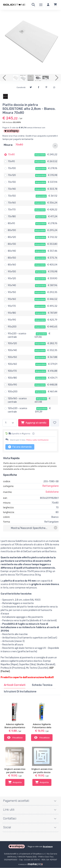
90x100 (12, 272)
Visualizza (15, 737)
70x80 (11, 155)
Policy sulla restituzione (37, 440)
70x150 (12, 196)
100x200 (13, 392)
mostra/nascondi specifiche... (34, 528)
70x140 (12, 189)
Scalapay (48, 847)
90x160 (12, 299)
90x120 (12, 278)
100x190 (12, 385)
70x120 (12, 175)
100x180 (12, 378)
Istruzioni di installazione (20, 691)
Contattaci (10, 818)
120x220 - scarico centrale (17, 410)
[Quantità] (10, 423)
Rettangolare (51, 486)
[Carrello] (55, 5)
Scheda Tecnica (42, 685)
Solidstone (52, 492)
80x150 (12, 258)
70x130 (12, 182)
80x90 (11, 223)
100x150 (12, 357)
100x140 (12, 350)
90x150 (12, 292)
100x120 (12, 343)
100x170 (12, 371)
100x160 (12, 364)
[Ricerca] (33, 5)
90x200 (12, 327)
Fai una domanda (20, 447)
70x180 (12, 217)
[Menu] (41, 5)
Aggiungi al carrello (34, 423)
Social (7, 827)
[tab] (15, 685)
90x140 (12, 285)
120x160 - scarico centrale (17, 400)
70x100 (12, 168)
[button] (30, 146)
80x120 (12, 237)
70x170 (12, 210)
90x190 (12, 320)
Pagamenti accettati (16, 801)
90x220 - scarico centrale (17, 335)
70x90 (11, 161)
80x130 (12, 244)
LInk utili (9, 810)
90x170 (12, 306)
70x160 (12, 203)
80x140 (12, 251)
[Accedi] (48, 5)
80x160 (12, 265)
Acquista (15, 782)
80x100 (12, 230)
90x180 (12, 313)
